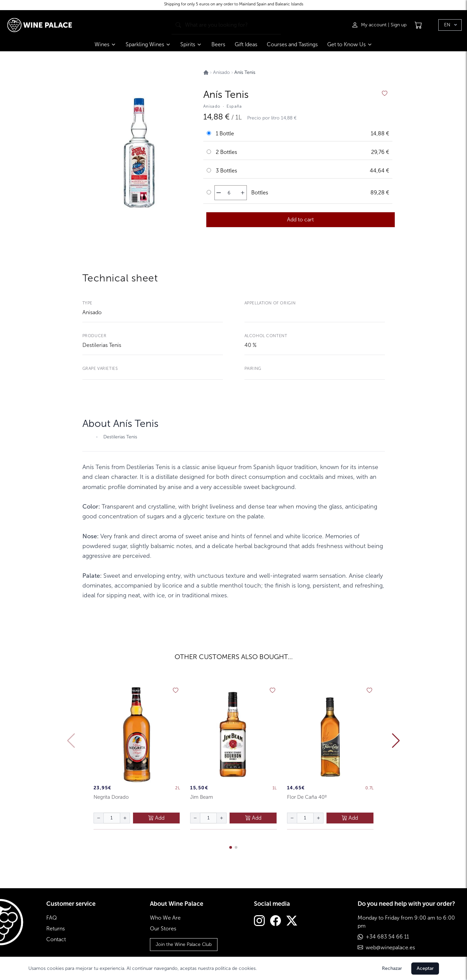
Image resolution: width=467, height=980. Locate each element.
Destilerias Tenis (102, 345)
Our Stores (163, 929)
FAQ (51, 918)
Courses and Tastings (292, 44)
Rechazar (392, 968)
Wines (105, 44)
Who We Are (165, 918)
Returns (56, 929)
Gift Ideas (246, 44)
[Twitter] (292, 921)
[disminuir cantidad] (219, 193)
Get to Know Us (350, 44)
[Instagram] (259, 921)
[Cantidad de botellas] (229, 193)
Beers (218, 44)
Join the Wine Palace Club (184, 944)
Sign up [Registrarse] (399, 25)
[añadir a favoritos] (385, 93)
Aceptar (425, 968)
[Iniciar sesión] (370, 25)
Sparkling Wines (148, 44)
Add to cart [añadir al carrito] (300, 220)
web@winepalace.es (390, 947)
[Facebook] (276, 921)
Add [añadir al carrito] (156, 818)
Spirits (191, 44)
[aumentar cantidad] (243, 193)
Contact (56, 939)
